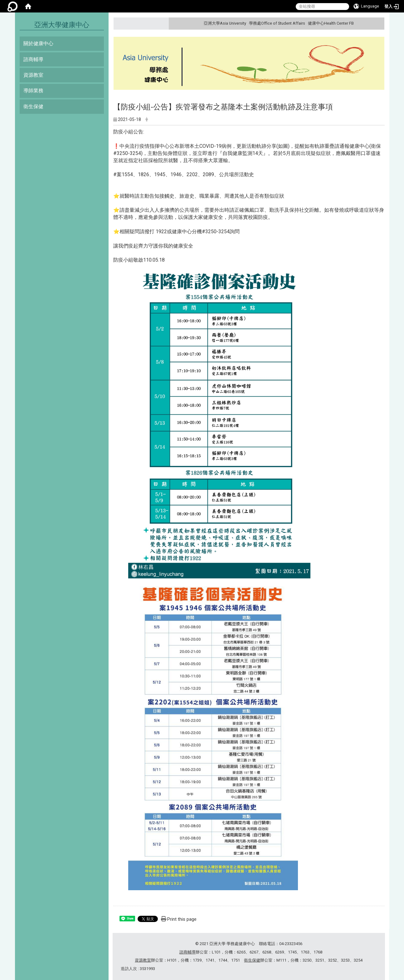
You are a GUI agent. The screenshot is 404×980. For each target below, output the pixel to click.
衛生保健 (33, 106)
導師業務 (33, 91)
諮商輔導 (33, 59)
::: (379, 23)
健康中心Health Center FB (331, 23)
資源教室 (33, 75)
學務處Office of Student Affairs (277, 23)
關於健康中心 (38, 43)
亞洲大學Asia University (225, 23)
